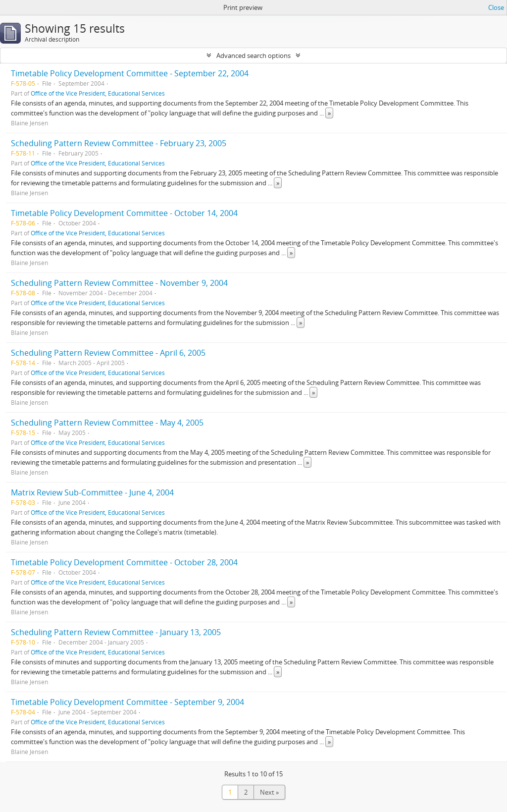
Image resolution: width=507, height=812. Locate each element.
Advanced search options (253, 55)
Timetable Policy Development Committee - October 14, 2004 (124, 213)
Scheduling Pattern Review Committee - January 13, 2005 (116, 632)
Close (496, 7)
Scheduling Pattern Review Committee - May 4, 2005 (107, 423)
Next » (269, 792)
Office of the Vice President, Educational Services (98, 93)
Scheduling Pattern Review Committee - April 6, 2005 (108, 353)
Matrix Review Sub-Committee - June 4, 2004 (92, 492)
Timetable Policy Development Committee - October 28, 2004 (124, 562)
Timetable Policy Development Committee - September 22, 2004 (130, 73)
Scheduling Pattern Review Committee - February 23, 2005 (119, 143)
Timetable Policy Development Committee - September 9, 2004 (127, 702)
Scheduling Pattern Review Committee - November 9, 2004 (119, 283)
